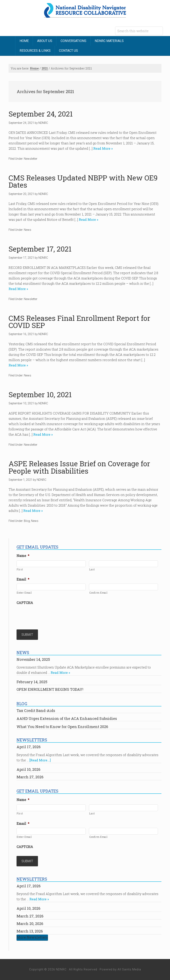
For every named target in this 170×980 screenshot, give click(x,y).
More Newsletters (32, 937)
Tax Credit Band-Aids (36, 711)
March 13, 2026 (30, 931)
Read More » (103, 148)
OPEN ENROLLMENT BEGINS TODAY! (50, 689)
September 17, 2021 (40, 249)
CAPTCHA (25, 603)
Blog (27, 521)
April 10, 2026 (28, 769)
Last (92, 569)
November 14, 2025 (33, 659)
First (20, 569)
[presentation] (48, 615)
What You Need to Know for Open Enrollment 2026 (62, 727)
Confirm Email (98, 593)
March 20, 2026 (30, 924)
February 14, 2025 (32, 682)
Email (23, 579)
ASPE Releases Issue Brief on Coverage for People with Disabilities (79, 467)
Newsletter (31, 159)
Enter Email (24, 593)
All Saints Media (129, 969)
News (28, 230)
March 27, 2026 (30, 777)
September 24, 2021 (41, 114)
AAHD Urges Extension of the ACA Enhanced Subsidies (67, 718)
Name (23, 556)
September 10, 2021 (40, 394)
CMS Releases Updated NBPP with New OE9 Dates (83, 181)
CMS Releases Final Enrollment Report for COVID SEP (79, 322)
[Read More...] (40, 760)
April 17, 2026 (29, 747)
